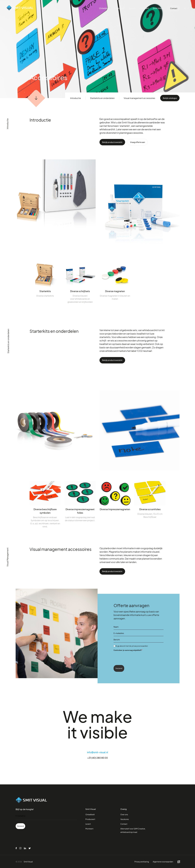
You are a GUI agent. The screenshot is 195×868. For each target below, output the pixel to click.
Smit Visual (158, 8)
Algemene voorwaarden (163, 862)
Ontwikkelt (106, 8)
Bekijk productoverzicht (112, 142)
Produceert (120, 8)
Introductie (76, 98)
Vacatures (125, 819)
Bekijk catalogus (170, 98)
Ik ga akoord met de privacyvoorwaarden (132, 646)
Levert (133, 8)
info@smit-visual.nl (97, 752)
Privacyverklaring (142, 862)
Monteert (145, 8)
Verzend (119, 668)
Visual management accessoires (139, 98)
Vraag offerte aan (138, 142)
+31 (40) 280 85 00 (98, 758)
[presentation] (133, 657)
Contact (174, 8)
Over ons (124, 814)
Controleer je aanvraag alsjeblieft (128, 650)
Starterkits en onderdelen (102, 98)
